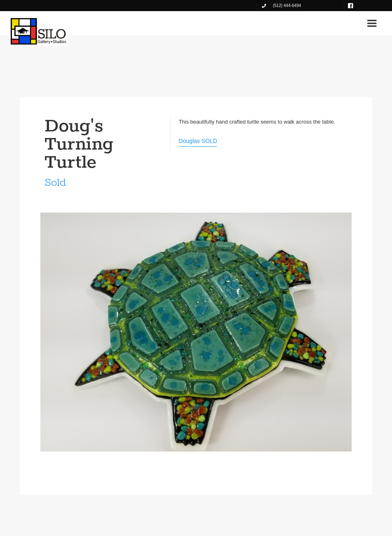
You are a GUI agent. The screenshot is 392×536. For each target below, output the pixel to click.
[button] (372, 23)
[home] (39, 31)
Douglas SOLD (198, 141)
